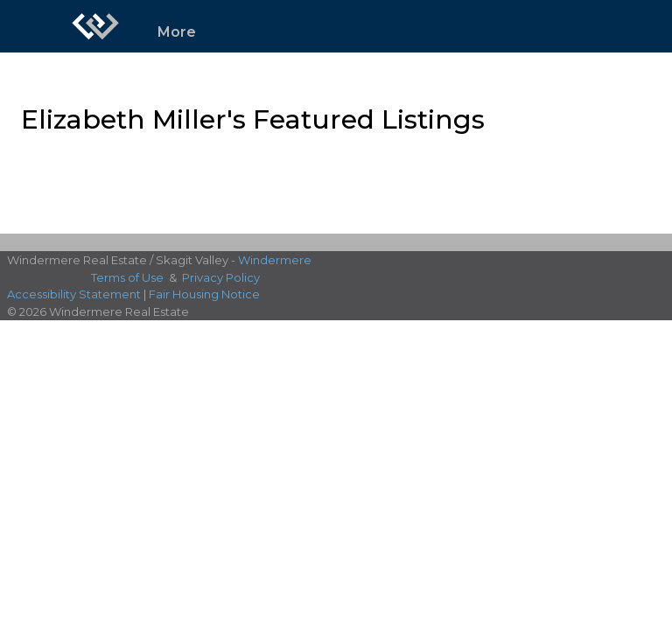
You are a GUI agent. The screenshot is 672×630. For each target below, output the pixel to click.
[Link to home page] (95, 26)
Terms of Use (127, 277)
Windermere (275, 260)
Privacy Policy (221, 277)
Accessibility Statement (74, 294)
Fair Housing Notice (204, 294)
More (177, 32)
